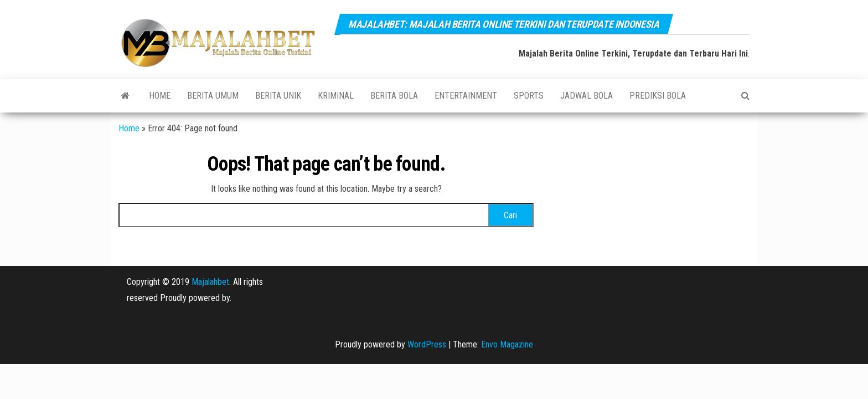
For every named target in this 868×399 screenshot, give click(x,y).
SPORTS (529, 96)
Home (160, 96)
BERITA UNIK (278, 96)
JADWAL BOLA (587, 96)
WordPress (427, 344)
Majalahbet (210, 282)
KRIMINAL (336, 96)
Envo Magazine (507, 344)
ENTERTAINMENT (466, 96)
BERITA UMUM (213, 96)
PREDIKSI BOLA (658, 96)
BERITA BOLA (394, 96)
